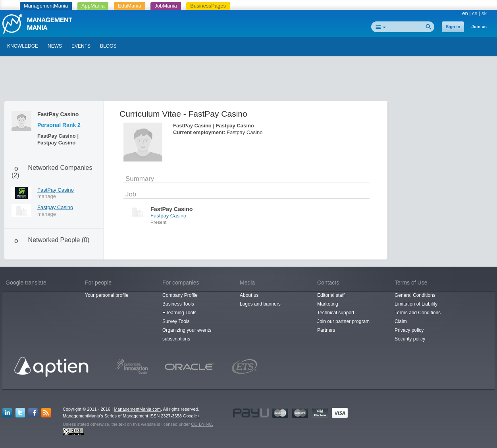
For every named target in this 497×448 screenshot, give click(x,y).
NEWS (55, 46)
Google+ (191, 416)
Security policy (410, 339)
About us (249, 295)
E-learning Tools (179, 313)
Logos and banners (260, 304)
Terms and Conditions (418, 313)
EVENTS (81, 46)
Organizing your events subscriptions (187, 335)
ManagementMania (46, 6)
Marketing (328, 304)
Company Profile (180, 295)
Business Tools (178, 304)
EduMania (130, 6)
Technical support (336, 313)
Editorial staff (331, 295)
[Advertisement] (248, 81)
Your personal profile (107, 295)
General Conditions (415, 295)
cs (475, 13)
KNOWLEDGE (23, 46)
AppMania (93, 6)
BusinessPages (208, 6)
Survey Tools (176, 321)
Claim (401, 321)
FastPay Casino (56, 190)
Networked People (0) (59, 240)
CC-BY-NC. (202, 424)
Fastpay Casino (55, 207)
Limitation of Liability (416, 304)
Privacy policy (409, 330)
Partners (326, 330)
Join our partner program (343, 321)
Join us (479, 27)
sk (484, 13)
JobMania (166, 6)
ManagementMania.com (137, 409)
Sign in (453, 27)
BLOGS (108, 46)
